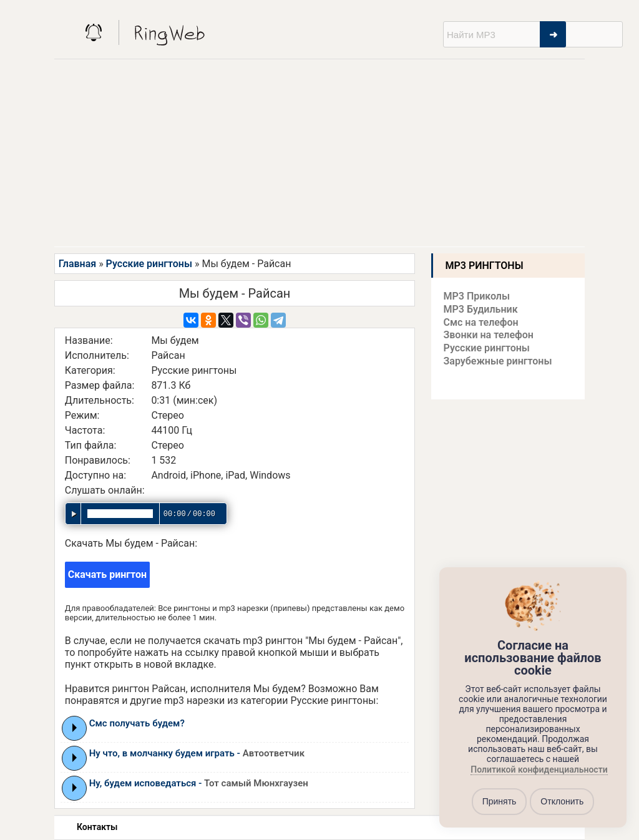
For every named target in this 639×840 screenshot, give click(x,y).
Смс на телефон (481, 322)
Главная (77, 264)
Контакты (97, 827)
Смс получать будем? (137, 723)
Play (75, 728)
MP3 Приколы (477, 296)
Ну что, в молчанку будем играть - (197, 753)
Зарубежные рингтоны (498, 361)
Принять (500, 801)
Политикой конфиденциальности (539, 769)
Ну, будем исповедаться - (199, 783)
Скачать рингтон (107, 574)
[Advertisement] (319, 153)
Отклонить (562, 801)
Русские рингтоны (149, 264)
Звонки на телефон (489, 335)
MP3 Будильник (481, 309)
